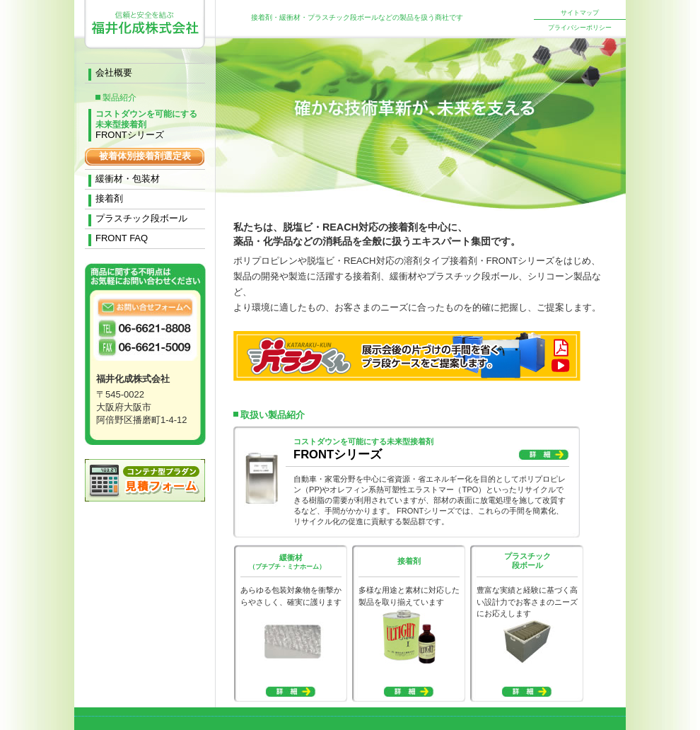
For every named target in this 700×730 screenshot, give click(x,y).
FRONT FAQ (122, 238)
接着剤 (109, 198)
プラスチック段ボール (141, 218)
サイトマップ (580, 13)
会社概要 (114, 73)
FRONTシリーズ (146, 116)
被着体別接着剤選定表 (145, 156)
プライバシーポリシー (580, 28)
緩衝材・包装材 (128, 179)
